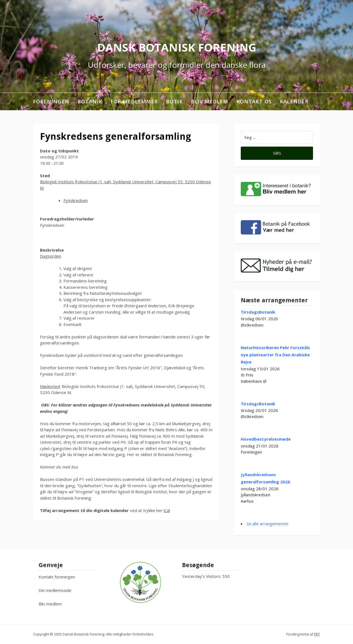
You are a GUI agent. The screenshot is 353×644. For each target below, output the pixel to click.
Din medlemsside (55, 590)
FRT (317, 634)
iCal (167, 510)
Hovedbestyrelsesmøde (266, 439)
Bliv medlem (210, 101)
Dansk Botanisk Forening (177, 47)
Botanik (90, 101)
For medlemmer (134, 101)
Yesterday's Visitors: (202, 576)
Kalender (294, 101)
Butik (174, 101)
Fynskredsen (76, 200)
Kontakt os (254, 101)
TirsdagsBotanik (258, 312)
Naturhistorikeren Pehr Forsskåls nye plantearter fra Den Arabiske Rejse (275, 355)
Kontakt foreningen (57, 577)
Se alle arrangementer (268, 524)
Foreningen (51, 101)
